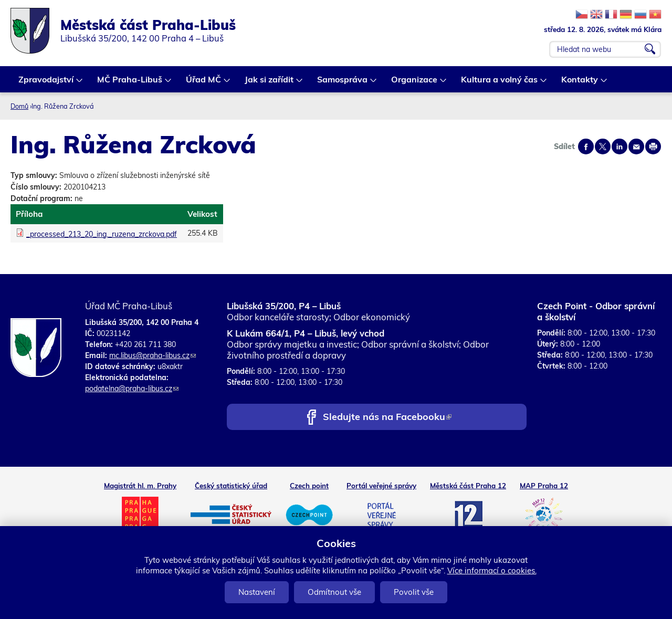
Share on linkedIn (619, 146)
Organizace (415, 83)
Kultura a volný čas (500, 83)
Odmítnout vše (334, 592)
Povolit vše (414, 592)
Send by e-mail (636, 146)
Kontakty (580, 83)
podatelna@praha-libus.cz (132, 389)
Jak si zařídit (270, 83)
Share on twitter (603, 146)
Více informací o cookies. (492, 570)
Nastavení (257, 592)
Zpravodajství (46, 83)
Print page (653, 146)
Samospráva (343, 83)
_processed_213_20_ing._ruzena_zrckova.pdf (102, 234)
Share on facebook (586, 146)
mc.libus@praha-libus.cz (153, 355)
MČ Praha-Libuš (130, 83)
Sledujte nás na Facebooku (387, 418)
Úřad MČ (204, 83)
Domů (19, 106)
